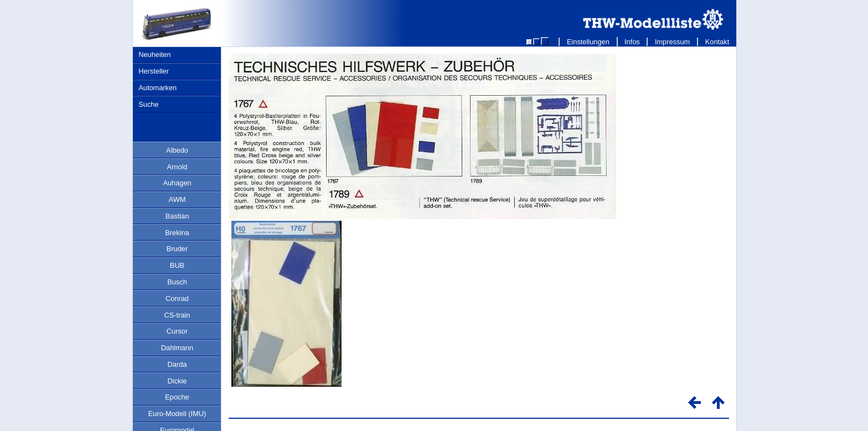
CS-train (177, 315)
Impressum (672, 42)
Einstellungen (588, 42)
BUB (177, 265)
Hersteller (154, 71)
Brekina (177, 233)
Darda (177, 364)
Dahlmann (177, 348)
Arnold (177, 167)
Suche (148, 104)
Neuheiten (154, 54)
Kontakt (717, 42)
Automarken (157, 88)
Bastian (177, 216)
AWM (177, 199)
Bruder (177, 249)
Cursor (177, 331)
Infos (632, 42)
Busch (177, 282)
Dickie (177, 381)
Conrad (177, 298)
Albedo (177, 150)
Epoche (177, 397)
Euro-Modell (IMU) (177, 414)
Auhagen (177, 183)
